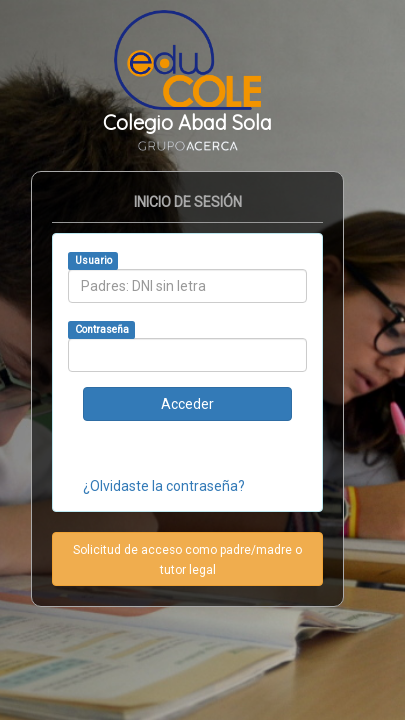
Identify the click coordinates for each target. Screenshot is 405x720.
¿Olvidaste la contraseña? (164, 486)
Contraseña (102, 329)
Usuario (93, 260)
